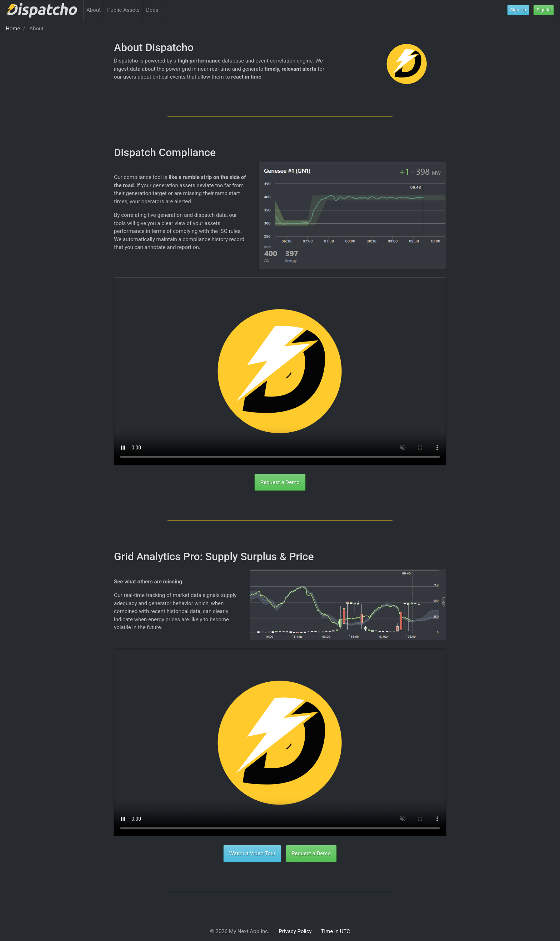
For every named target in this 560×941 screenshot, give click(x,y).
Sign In (544, 10)
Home (13, 29)
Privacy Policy (295, 931)
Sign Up (518, 10)
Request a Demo (280, 482)
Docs (152, 10)
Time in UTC (336, 931)
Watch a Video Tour (252, 853)
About (94, 10)
